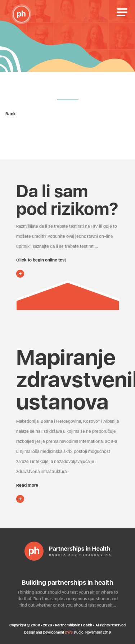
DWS (69, 632)
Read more (27, 485)
